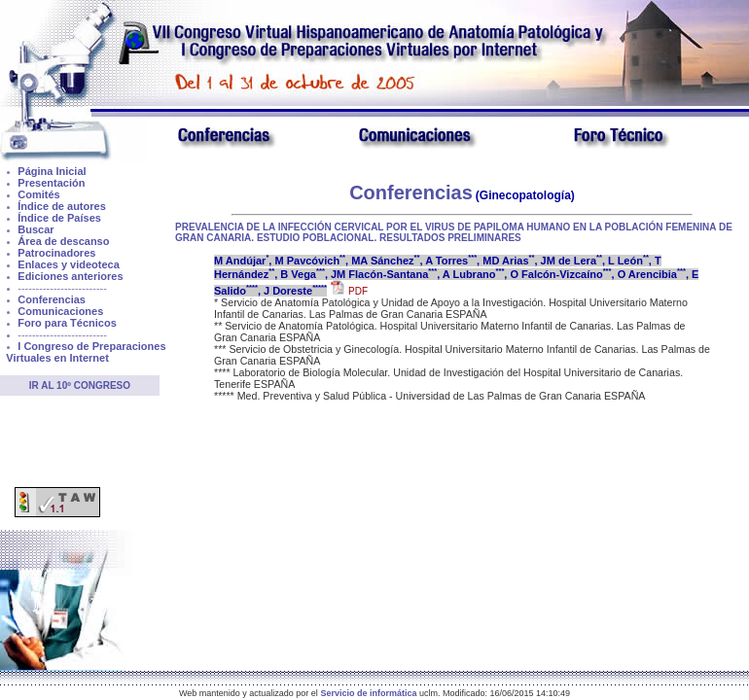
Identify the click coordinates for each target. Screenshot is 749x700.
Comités (38, 194)
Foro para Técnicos (67, 323)
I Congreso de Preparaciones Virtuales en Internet (86, 352)
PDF (349, 291)
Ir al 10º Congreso (80, 385)
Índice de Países (59, 218)
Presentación (51, 183)
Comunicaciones (60, 311)
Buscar (36, 229)
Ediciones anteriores (70, 276)
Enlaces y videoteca (69, 264)
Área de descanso (63, 241)
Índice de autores (61, 206)
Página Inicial (52, 171)
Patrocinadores (56, 253)
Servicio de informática (368, 693)
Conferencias (52, 299)
